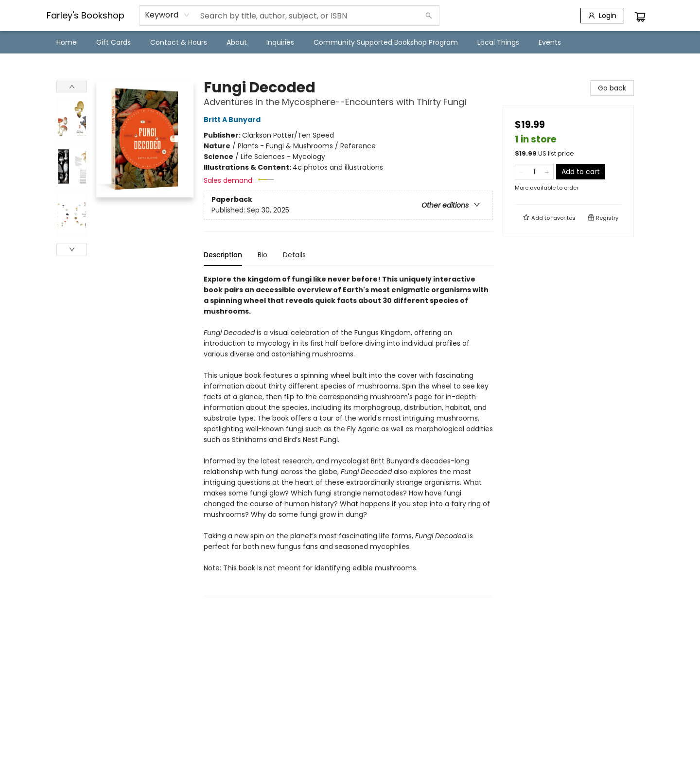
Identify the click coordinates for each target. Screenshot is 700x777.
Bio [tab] (262, 255)
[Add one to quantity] (547, 172)
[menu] (350, 42)
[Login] (602, 16)
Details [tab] (294, 255)
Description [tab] (223, 255)
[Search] (429, 16)
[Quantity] (534, 172)
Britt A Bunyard (234, 120)
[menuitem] (67, 42)
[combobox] (167, 15)
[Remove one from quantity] (521, 172)
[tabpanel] (348, 435)
